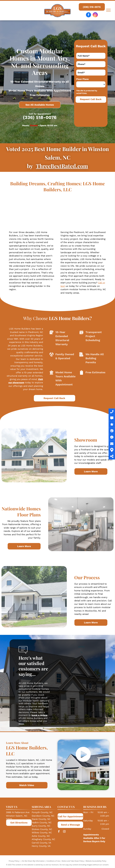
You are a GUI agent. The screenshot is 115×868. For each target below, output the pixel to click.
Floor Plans (82, 79)
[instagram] (95, 15)
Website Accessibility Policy (96, 861)
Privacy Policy (14, 861)
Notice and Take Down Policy (73, 861)
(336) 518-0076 (40, 117)
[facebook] (88, 15)
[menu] (108, 10)
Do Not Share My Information (33, 861)
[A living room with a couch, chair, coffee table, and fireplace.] (24, 211)
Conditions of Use (53, 861)
